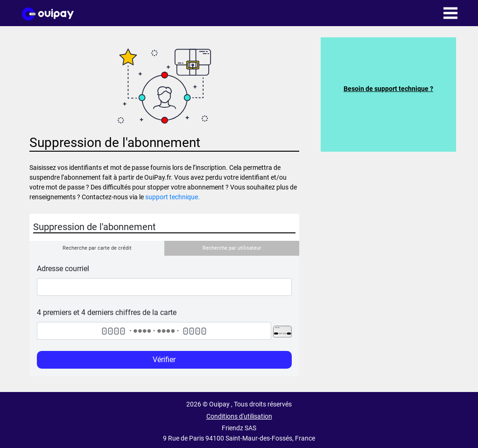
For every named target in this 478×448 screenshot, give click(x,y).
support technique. (172, 197)
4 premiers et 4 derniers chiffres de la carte (107, 312)
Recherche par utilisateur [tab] (232, 248)
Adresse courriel (63, 269)
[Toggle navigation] (450, 13)
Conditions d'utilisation (239, 416)
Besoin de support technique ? (388, 89)
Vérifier (164, 360)
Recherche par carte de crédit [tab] (97, 248)
